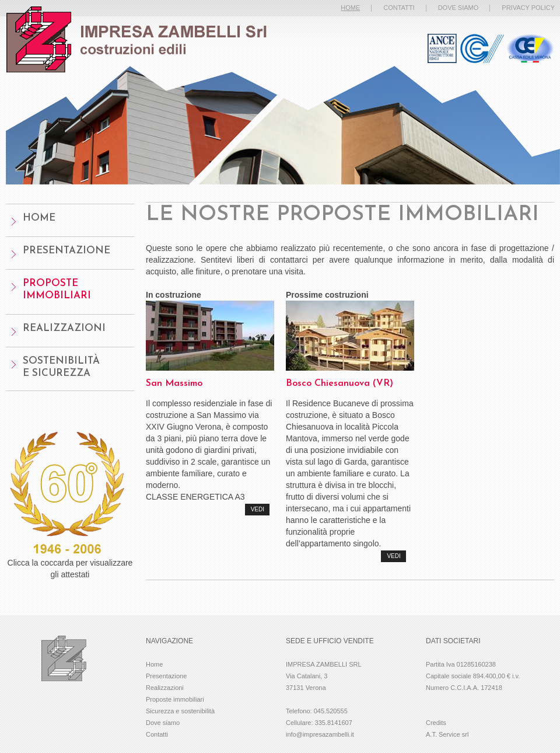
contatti (399, 8)
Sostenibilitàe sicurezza (61, 367)
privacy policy (528, 8)
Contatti (157, 734)
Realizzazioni (64, 328)
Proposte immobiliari (175, 699)
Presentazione (166, 676)
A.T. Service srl (447, 734)
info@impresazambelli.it (320, 734)
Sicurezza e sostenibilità (180, 711)
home (39, 218)
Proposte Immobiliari (57, 290)
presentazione (66, 251)
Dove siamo (163, 723)
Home (154, 664)
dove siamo (459, 8)
